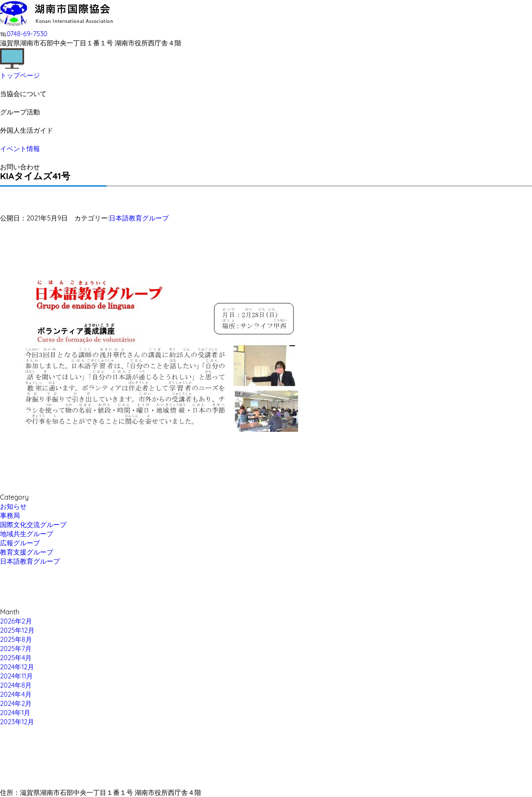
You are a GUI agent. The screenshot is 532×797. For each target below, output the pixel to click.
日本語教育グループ (139, 218)
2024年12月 (17, 667)
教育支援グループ (27, 552)
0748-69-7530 (27, 34)
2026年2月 (16, 621)
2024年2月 (16, 703)
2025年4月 (16, 658)
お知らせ (13, 506)
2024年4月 (16, 694)
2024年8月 (16, 685)
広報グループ (20, 543)
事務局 (10, 515)
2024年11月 (16, 676)
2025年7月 (16, 648)
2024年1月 (15, 713)
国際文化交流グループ (33, 525)
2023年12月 (17, 722)
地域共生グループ (27, 534)
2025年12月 (17, 630)
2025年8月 (16, 639)
